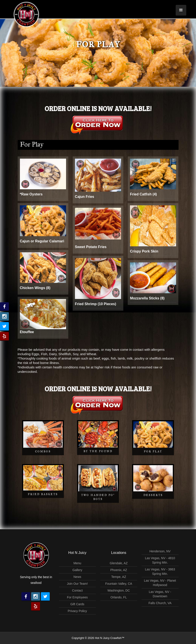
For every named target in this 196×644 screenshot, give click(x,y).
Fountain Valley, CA (119, 584)
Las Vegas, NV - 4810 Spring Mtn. (160, 560)
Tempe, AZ (119, 577)
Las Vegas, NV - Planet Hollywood (160, 583)
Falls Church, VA (160, 603)
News (77, 577)
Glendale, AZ (119, 563)
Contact (77, 590)
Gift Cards (77, 604)
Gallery (77, 570)
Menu (77, 563)
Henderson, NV (160, 551)
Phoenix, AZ (119, 570)
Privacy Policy (77, 611)
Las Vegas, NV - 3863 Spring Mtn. (160, 572)
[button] (181, 10)
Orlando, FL (119, 597)
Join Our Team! (77, 584)
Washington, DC (119, 590)
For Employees (77, 597)
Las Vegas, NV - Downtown (160, 594)
